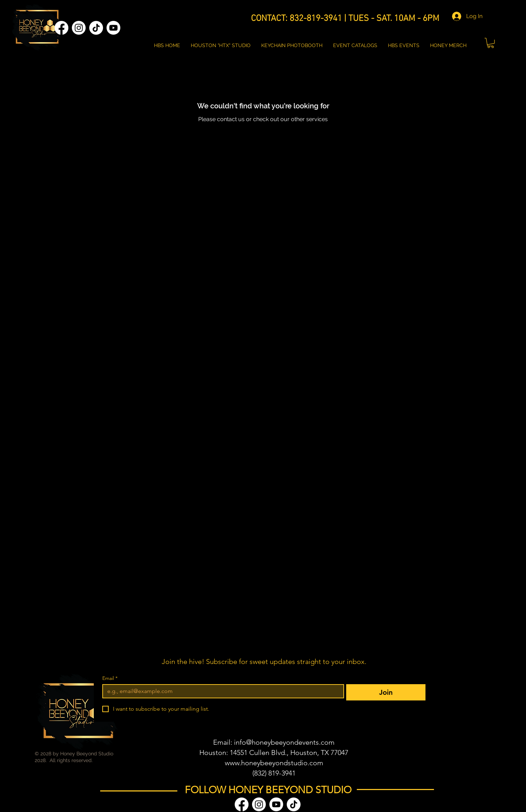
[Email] (221, 691)
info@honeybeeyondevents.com (284, 742)
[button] (491, 43)
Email (110, 678)
